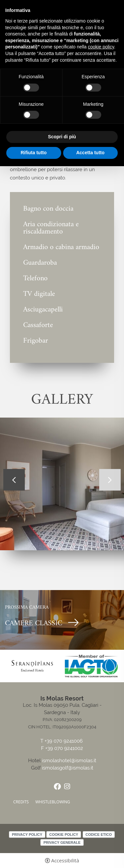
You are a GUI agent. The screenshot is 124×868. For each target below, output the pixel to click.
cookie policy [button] (101, 47)
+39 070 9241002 (64, 748)
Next (110, 480)
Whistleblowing (53, 802)
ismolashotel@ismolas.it (69, 761)
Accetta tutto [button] (90, 153)
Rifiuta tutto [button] (34, 153)
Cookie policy (64, 835)
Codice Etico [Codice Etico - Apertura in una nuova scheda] (99, 835)
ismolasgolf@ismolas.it (68, 768)
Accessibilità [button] (65, 861)
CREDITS (21, 802)
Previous (14, 480)
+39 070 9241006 (64, 741)
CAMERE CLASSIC (34, 624)
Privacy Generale (62, 842)
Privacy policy (27, 835)
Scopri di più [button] (62, 137)
